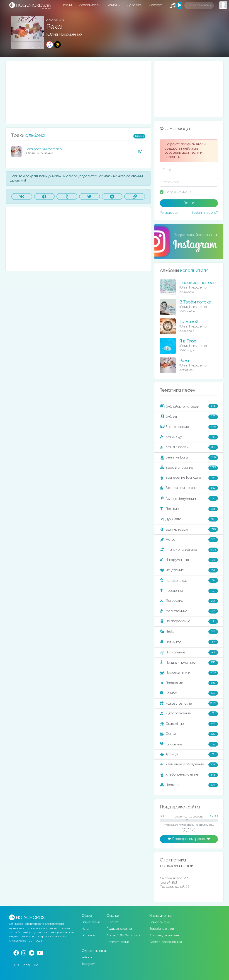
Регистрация (170, 213)
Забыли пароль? (205, 213)
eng (27, 965)
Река (184, 361)
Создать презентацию (166, 942)
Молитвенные (189, 611)
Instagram (89, 957)
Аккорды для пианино (165, 935)
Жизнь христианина (189, 550)
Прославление (189, 673)
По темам (88, 935)
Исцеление (189, 570)
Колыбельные (189, 581)
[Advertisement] (78, 92)
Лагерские (189, 601)
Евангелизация (189, 529)
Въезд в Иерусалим (189, 499)
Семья (189, 734)
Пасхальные (189, 653)
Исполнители (90, 5)
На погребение (189, 621)
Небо (189, 632)
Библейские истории (189, 406)
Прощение (189, 683)
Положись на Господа (201, 283)
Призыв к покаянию (189, 663)
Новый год (189, 642)
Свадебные (189, 724)
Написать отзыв (118, 942)
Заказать (156, 5)
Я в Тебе (188, 341)
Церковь (189, 785)
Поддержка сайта (119, 929)
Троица (189, 754)
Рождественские (189, 703)
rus (17, 965)
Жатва (189, 540)
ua (36, 965)
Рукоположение (189, 714)
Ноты (85, 929)
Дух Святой (189, 519)
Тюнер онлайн (160, 922)
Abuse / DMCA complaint (125, 935)
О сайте (113, 922)
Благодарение (189, 427)
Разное (189, 693)
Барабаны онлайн (162, 929)
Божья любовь (189, 447)
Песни (67, 5)
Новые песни (91, 922)
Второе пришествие (189, 488)
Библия (189, 417)
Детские (189, 509)
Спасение (189, 744)
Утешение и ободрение (189, 765)
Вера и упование (189, 468)
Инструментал (189, 560)
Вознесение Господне (189, 478)
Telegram (88, 964)
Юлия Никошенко (64, 35)
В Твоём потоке (195, 302)
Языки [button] (113, 5)
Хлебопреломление (189, 775)
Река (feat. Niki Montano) (44, 149)
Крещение (189, 591)
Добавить (135, 5)
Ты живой (189, 322)
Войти (189, 203)
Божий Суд (189, 437)
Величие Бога (189, 458)
